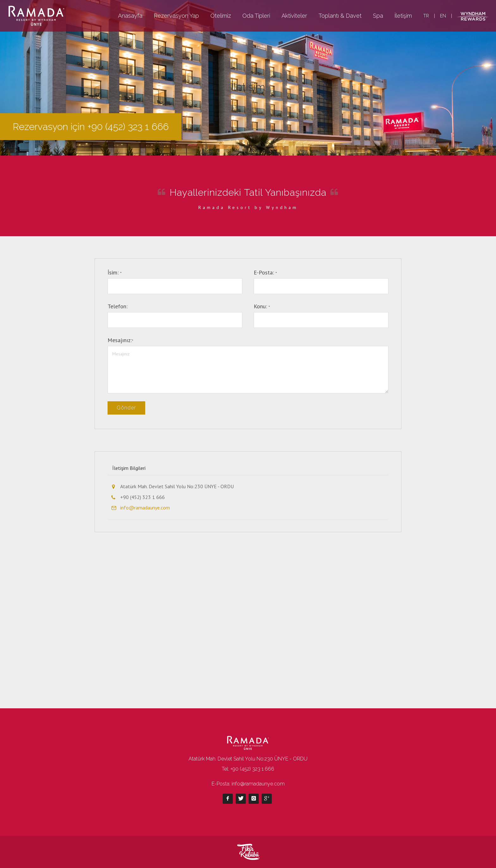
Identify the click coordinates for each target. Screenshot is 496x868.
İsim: (115, 272)
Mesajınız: (120, 340)
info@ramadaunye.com (145, 508)
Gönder (126, 408)
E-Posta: (265, 272)
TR (426, 16)
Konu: (262, 306)
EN (443, 16)
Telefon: (118, 306)
